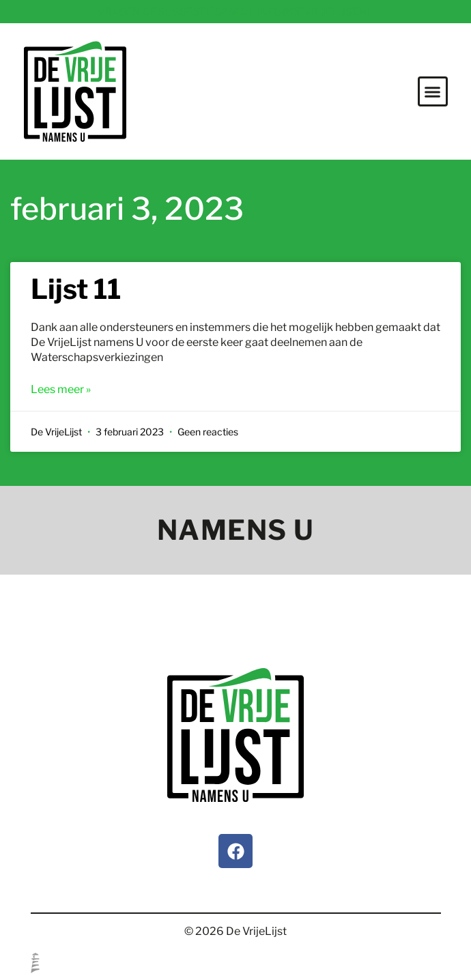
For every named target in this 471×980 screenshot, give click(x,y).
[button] (433, 91)
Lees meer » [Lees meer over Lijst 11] (61, 389)
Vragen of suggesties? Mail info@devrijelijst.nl (235, 11)
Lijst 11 (76, 289)
